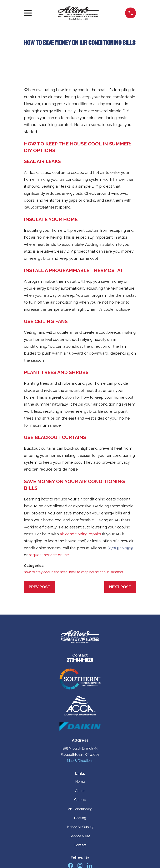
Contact (80, 845)
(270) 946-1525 (120, 548)
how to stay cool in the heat (45, 572)
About (80, 791)
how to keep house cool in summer (96, 572)
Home (80, 781)
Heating (80, 818)
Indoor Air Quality (80, 827)
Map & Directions (80, 761)
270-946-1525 (80, 660)
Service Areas (80, 836)
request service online (49, 555)
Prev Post (40, 587)
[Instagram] (80, 865)
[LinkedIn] (89, 865)
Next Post (120, 587)
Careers (80, 800)
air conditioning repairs (80, 534)
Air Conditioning (80, 809)
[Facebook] (71, 865)
